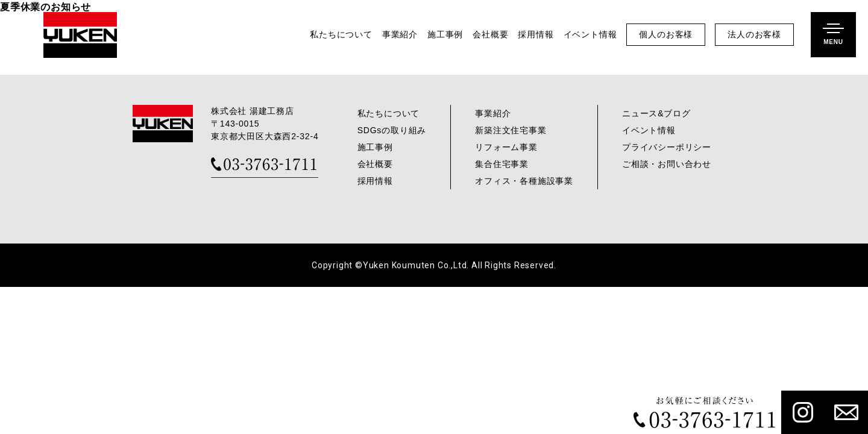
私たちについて (341, 35)
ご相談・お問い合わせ (667, 164)
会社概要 (490, 35)
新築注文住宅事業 (511, 130)
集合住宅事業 (502, 164)
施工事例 (445, 35)
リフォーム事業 (506, 147)
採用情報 (536, 35)
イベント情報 (590, 35)
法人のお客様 (754, 35)
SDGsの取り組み (392, 130)
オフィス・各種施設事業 (524, 181)
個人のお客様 (666, 35)
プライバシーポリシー (667, 147)
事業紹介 (400, 35)
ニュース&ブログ (656, 113)
